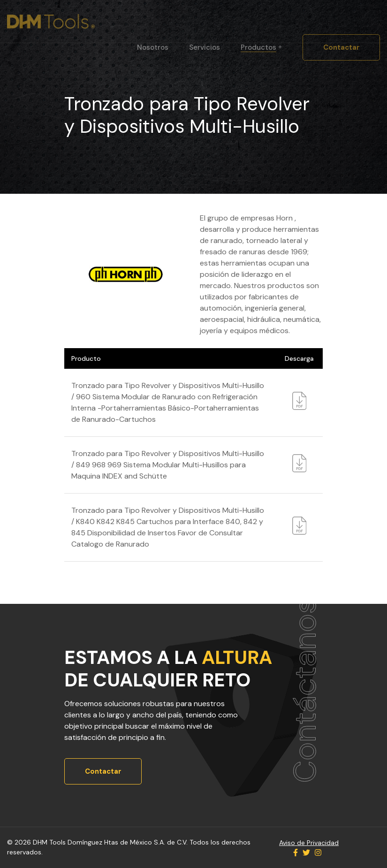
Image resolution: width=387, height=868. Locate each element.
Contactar (341, 47)
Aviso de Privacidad (309, 843)
